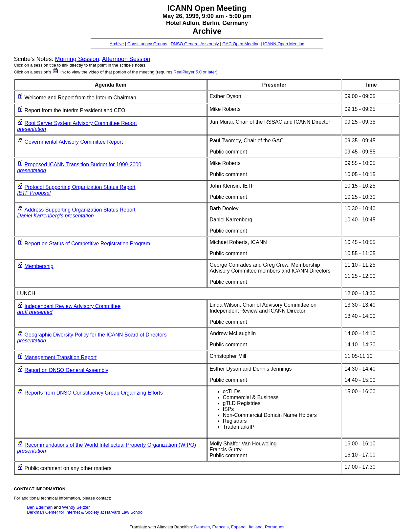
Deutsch (202, 527)
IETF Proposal (34, 193)
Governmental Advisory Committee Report (74, 142)
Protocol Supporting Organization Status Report (80, 187)
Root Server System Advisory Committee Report (81, 123)
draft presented (35, 312)
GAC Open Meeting (241, 44)
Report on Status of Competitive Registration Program (87, 244)
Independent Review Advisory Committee (73, 306)
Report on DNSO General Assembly (66, 370)
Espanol (239, 527)
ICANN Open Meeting (284, 44)
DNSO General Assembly (195, 44)
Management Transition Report (61, 357)
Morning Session (77, 59)
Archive (117, 44)
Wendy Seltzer (76, 507)
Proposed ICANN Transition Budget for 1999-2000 (83, 164)
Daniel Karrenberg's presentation (55, 216)
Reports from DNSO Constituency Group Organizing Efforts (94, 393)
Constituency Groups (147, 44)
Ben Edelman (40, 507)
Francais (220, 527)
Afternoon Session (126, 59)
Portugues (275, 527)
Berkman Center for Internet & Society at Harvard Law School (85, 512)
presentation (32, 129)
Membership (39, 266)
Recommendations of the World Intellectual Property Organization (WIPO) (110, 445)
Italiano (256, 527)
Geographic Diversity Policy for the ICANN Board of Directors (96, 335)
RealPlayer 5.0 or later (195, 72)
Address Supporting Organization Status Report (80, 210)
